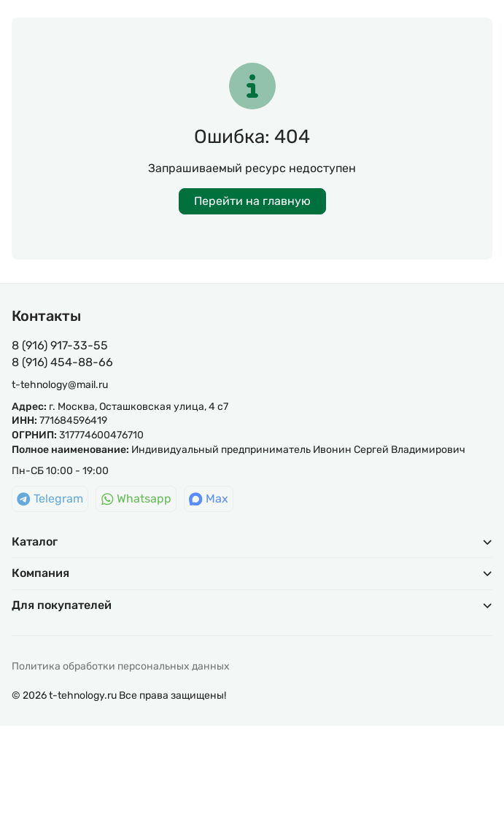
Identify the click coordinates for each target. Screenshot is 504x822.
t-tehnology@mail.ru (60, 385)
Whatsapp (136, 499)
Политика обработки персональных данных (121, 666)
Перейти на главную (252, 201)
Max (209, 499)
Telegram (50, 499)
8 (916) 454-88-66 (62, 362)
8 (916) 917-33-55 (60, 345)
